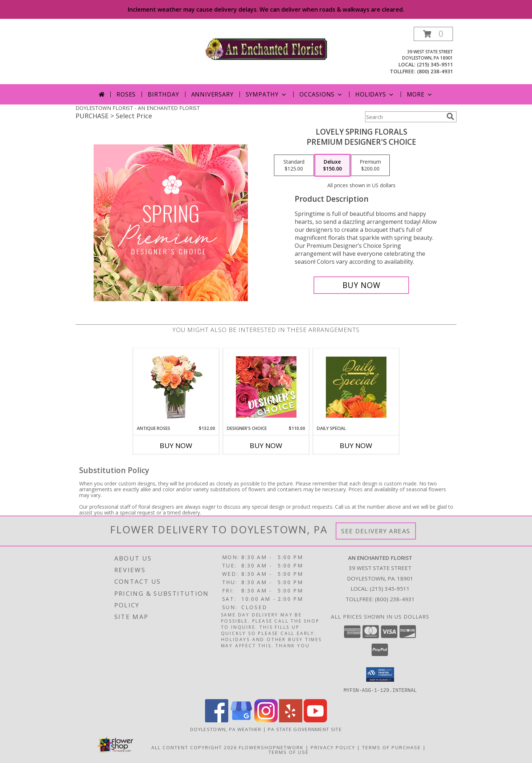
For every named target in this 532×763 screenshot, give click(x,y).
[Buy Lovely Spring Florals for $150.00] (361, 285)
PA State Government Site (305, 729)
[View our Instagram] (266, 720)
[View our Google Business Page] (241, 720)
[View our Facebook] (217, 720)
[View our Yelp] (291, 720)
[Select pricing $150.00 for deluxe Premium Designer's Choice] (332, 165)
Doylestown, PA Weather (226, 729)
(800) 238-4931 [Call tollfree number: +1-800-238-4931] (435, 71)
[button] (433, 34)
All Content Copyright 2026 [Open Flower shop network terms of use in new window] (194, 747)
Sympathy (267, 94)
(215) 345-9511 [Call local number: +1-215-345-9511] (435, 64)
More (420, 94)
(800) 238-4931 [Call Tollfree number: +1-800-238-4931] (395, 599)
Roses (126, 94)
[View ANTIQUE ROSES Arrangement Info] (176, 387)
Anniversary (212, 94)
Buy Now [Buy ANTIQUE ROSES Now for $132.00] (176, 446)
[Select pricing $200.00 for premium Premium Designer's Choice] (370, 165)
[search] (450, 116)
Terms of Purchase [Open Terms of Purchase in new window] (392, 747)
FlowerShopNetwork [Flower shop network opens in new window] (271, 747)
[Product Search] (404, 117)
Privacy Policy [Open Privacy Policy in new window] (333, 747)
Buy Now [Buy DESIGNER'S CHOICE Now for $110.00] (266, 446)
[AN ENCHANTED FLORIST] (266, 48)
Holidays (375, 94)
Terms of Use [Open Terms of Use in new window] (289, 752)
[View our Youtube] (315, 720)
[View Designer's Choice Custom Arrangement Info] (266, 387)
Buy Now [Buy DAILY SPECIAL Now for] (356, 446)
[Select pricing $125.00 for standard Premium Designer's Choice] (294, 165)
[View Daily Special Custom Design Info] (356, 387)
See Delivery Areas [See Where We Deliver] (376, 531)
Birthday (163, 94)
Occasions (321, 94)
